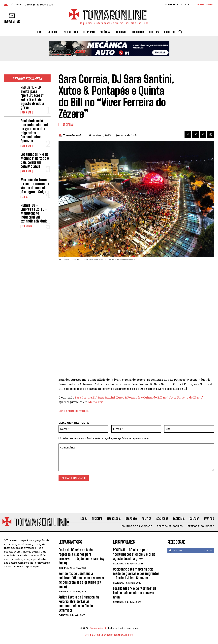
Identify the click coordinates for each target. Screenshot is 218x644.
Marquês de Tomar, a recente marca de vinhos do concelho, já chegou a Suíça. (35, 186)
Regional (27, 112)
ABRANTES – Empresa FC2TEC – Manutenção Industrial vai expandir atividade (34, 213)
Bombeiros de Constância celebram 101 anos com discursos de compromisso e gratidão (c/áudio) (81, 580)
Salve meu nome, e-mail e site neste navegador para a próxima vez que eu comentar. (107, 438)
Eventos (64, 615)
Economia (27, 226)
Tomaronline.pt (98, 628)
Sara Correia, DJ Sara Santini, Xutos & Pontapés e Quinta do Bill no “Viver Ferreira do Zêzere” (139, 397)
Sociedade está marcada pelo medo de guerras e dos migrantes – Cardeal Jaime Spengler (35, 131)
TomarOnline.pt (73, 135)
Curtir (208, 550)
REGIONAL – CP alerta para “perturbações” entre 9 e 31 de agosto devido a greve (32, 97)
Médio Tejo (96, 402)
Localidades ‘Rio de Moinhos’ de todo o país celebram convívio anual (35, 160)
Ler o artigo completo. (74, 411)
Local (25, 197)
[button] (180, 32)
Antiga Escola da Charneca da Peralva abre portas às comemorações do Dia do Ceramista (79, 604)
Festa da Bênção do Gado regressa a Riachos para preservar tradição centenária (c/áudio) (81, 556)
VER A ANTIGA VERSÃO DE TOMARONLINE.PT (109, 635)
